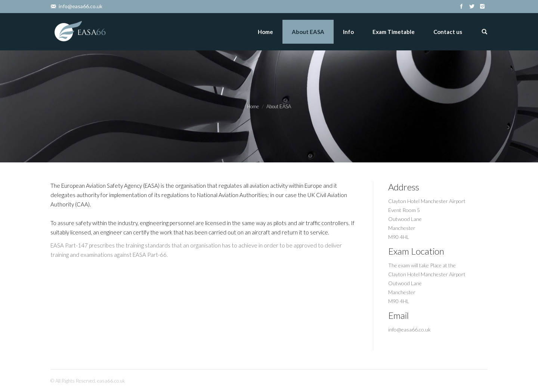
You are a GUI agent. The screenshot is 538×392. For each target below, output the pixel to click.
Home (253, 106)
